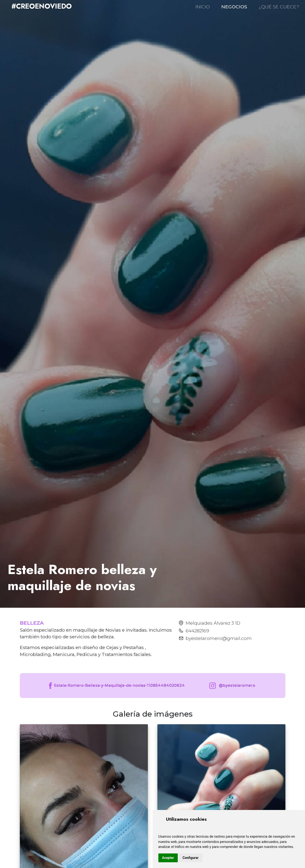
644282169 (197, 631)
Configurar (191, 858)
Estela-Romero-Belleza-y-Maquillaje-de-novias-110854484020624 (116, 686)
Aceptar (168, 858)
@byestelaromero (231, 686)
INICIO (203, 7)
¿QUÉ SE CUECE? (279, 7)
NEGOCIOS (234, 7)
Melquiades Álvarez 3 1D (213, 623)
